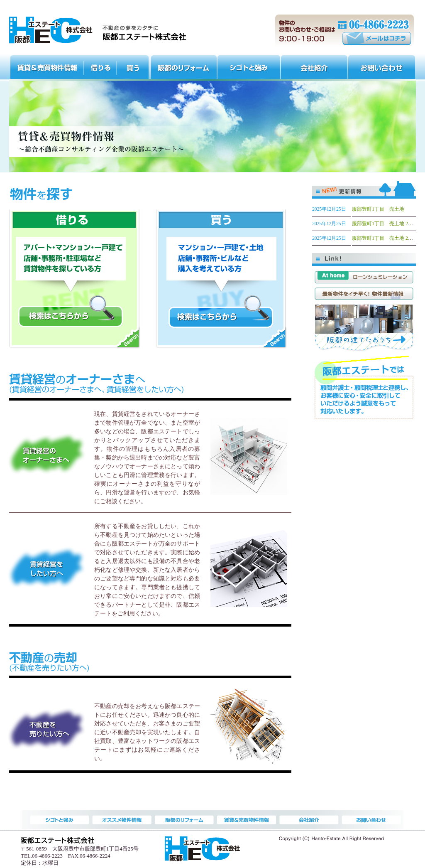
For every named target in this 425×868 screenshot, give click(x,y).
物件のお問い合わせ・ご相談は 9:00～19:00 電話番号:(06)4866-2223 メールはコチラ (345, 31)
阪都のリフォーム (184, 66)
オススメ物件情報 (100, 66)
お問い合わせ (382, 66)
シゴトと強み (249, 66)
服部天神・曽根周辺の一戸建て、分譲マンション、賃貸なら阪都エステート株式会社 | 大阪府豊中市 (98, 30)
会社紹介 (314, 66)
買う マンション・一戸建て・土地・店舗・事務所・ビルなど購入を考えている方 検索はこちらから (221, 282)
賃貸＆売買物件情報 (46, 66)
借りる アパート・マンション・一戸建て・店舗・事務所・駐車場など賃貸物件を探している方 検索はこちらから (75, 282)
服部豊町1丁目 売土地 (378, 209)
